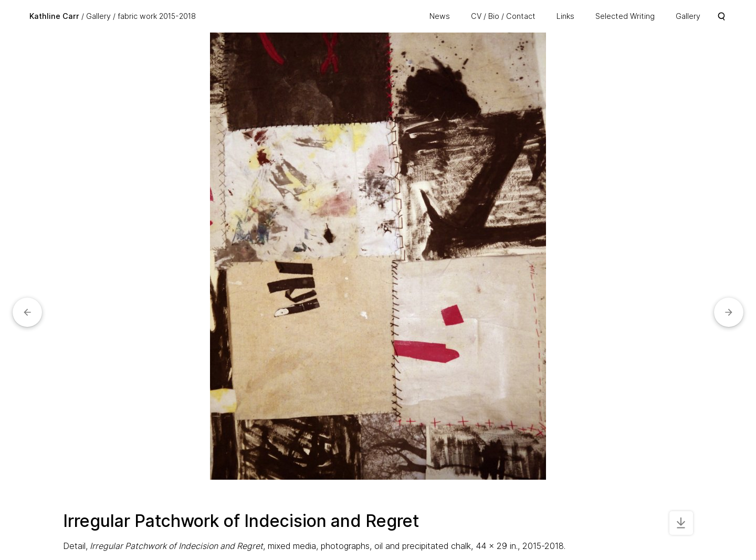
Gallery (98, 16)
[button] (27, 312)
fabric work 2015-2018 (157, 16)
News (440, 16)
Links (565, 16)
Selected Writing (625, 16)
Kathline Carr (54, 16)
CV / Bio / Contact (503, 16)
